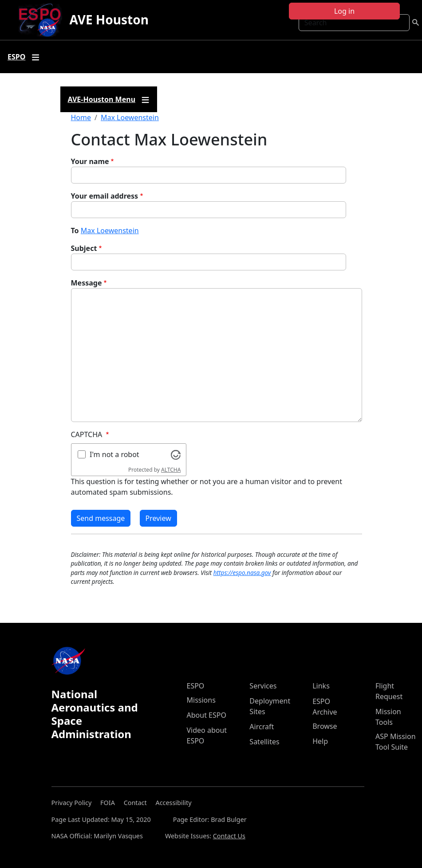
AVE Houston (109, 20)
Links (321, 686)
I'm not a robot (114, 454)
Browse (325, 726)
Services (263, 686)
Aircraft (262, 727)
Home (81, 117)
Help (320, 741)
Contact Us (229, 836)
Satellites (264, 742)
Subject (84, 248)
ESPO (196, 686)
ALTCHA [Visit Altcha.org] (171, 470)
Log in (344, 11)
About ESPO (207, 715)
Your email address (105, 196)
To (75, 231)
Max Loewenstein (130, 117)
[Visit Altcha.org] (176, 454)
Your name (90, 161)
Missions (201, 700)
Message (87, 283)
